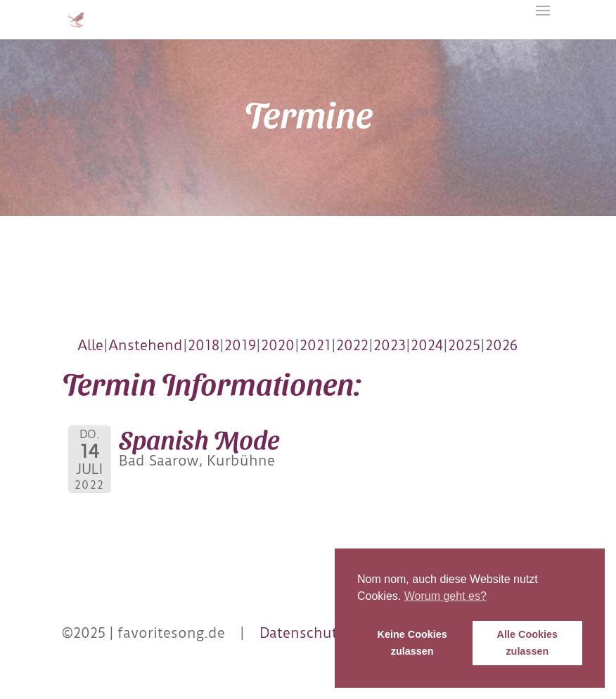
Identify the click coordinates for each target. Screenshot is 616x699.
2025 (464, 345)
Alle (90, 345)
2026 (501, 345)
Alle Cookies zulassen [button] (527, 643)
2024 (427, 345)
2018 (204, 345)
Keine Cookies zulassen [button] (412, 643)
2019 (240, 345)
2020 (278, 345)
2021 (315, 345)
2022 (352, 345)
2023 (390, 345)
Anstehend (146, 345)
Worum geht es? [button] (445, 596)
